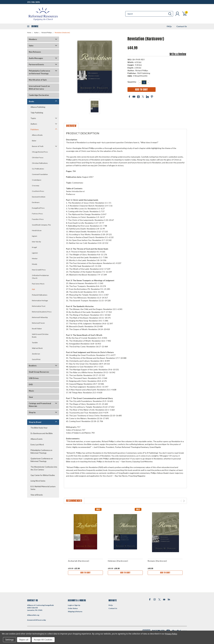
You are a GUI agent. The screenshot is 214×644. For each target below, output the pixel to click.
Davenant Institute (39, 197)
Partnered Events (36, 64)
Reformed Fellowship (40, 317)
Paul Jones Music (38, 284)
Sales (31, 46)
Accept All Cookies (43, 640)
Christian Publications (40, 163)
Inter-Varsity (36, 242)
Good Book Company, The (41, 225)
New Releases (35, 52)
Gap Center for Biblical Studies (43, 475)
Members (33, 39)
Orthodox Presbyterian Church (40, 277)
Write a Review (178, 54)
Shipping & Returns (75, 611)
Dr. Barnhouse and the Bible (42, 433)
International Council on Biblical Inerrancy (39, 87)
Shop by (32, 412)
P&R (33, 289)
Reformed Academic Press (42, 312)
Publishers (35, 129)
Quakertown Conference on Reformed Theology (42, 460)
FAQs (169, 26)
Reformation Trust (39, 306)
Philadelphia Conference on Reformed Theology (39, 72)
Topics (33, 118)
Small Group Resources (39, 372)
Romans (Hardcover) (157, 561)
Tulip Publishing (37, 113)
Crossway (36, 186)
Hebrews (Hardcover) (118, 561)
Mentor (35, 258)
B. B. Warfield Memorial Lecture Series (43, 488)
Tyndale (35, 343)
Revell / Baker (37, 329)
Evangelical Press (38, 208)
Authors (34, 124)
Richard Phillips (47, 33)
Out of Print (36, 359)
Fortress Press (37, 214)
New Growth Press (39, 270)
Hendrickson (37, 230)
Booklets (33, 366)
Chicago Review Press (40, 152)
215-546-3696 (33, 2)
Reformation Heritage (40, 301)
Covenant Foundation (40, 174)
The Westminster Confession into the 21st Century (44, 468)
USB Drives (34, 378)
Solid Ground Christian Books (40, 336)
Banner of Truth (38, 146)
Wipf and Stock (37, 348)
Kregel (34, 247)
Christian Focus (38, 157)
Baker (34, 141)
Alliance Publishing (38, 107)
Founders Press (38, 219)
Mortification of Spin (38, 80)
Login (70, 605)
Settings (9, 640)
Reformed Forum (38, 323)
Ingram (35, 236)
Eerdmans (36, 202)
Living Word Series (38, 481)
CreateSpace (37, 180)
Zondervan (36, 354)
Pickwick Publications (40, 295)
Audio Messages (36, 58)
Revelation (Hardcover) (62, 33)
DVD (31, 384)
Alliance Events (37, 439)
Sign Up (77, 605)
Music (31, 391)
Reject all (24, 640)
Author (36, 33)
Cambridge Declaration (39, 95)
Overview (71, 126)
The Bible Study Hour (39, 428)
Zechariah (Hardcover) (79, 561)
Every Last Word (37, 445)
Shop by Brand (35, 422)
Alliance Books (37, 135)
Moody (35, 264)
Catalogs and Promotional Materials (40, 405)
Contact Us (182, 26)
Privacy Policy (171, 634)
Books (31, 101)
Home (29, 33)
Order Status (73, 608)
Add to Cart (85, 573)
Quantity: (132, 82)
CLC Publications (38, 169)
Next (184, 501)
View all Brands (37, 495)
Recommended (74, 501)
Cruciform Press (38, 191)
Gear (31, 397)
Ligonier (35, 253)
